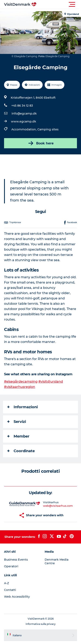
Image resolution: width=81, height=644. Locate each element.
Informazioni (23, 407)
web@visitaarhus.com (58, 506)
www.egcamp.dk (24, 121)
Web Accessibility (17, 597)
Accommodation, (24, 129)
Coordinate (21, 451)
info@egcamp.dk (24, 114)
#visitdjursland (51, 381)
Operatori (11, 566)
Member (18, 436)
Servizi (17, 422)
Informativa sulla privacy (41, 624)
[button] (59, 4)
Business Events (16, 560)
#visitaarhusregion (20, 387)
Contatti (10, 590)
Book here (41, 143)
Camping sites (48, 129)
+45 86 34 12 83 (22, 106)
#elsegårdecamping (21, 381)
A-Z (6, 583)
